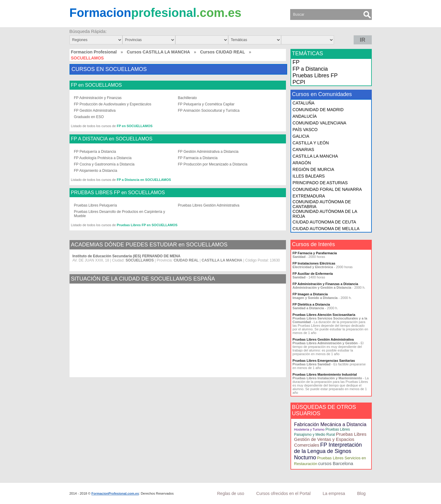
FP (296, 62)
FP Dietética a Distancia (311, 304)
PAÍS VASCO (305, 130)
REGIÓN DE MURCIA (313, 169)
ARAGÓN (302, 163)
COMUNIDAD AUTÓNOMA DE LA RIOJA (325, 214)
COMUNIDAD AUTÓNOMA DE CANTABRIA (322, 204)
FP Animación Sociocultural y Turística (209, 111)
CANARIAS (303, 149)
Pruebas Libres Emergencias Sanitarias (324, 361)
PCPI (299, 82)
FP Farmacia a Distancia (198, 158)
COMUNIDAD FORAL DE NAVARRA (327, 189)
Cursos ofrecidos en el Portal (284, 493)
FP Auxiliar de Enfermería (313, 274)
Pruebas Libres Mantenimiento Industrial (325, 374)
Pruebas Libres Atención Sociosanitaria (324, 315)
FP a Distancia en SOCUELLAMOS (144, 180)
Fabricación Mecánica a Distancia (330, 424)
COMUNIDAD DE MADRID (318, 110)
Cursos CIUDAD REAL (223, 52)
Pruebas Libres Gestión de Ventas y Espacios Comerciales (330, 440)
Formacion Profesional (94, 52)
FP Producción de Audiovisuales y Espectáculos (113, 104)
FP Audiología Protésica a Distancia (103, 158)
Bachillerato (188, 98)
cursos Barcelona (336, 463)
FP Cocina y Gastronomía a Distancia (104, 164)
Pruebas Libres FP (315, 75)
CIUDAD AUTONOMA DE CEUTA (324, 222)
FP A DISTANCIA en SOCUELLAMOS (112, 139)
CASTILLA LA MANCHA (315, 156)
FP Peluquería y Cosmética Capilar (206, 104)
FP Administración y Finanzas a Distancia (325, 284)
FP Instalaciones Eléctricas (314, 263)
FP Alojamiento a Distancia (96, 171)
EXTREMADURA (309, 196)
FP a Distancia (310, 69)
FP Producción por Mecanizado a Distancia (213, 164)
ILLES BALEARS (309, 176)
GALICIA (301, 136)
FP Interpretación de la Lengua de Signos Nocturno (328, 451)
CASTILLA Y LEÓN (311, 143)
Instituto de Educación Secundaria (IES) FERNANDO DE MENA (126, 256)
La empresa (334, 493)
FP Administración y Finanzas (98, 98)
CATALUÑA (304, 103)
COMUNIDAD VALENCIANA (319, 123)
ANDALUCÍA (305, 116)
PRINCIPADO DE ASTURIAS (320, 183)
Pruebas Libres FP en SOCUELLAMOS (147, 225)
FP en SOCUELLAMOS (97, 85)
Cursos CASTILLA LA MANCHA (159, 52)
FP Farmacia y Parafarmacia (315, 253)
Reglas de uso (231, 493)
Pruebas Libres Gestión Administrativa (209, 205)
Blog (361, 493)
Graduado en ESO (89, 117)
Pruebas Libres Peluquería (96, 205)
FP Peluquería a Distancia (95, 152)
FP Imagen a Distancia (310, 294)
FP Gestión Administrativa (95, 111)
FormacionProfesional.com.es (115, 493)
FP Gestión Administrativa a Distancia (208, 152)
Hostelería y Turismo (309, 429)
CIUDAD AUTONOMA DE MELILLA (326, 229)
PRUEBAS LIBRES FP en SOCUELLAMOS (118, 193)
